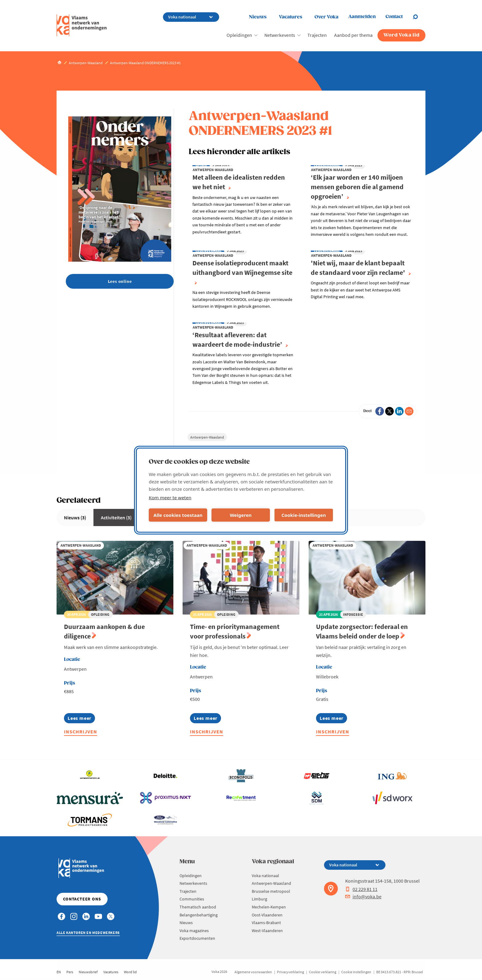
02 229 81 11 (361, 889)
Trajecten (317, 35)
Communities (192, 899)
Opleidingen (239, 35)
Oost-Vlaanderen (267, 915)
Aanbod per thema (353, 35)
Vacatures (290, 17)
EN (59, 972)
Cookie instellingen (356, 972)
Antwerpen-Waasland (207, 437)
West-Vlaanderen (267, 931)
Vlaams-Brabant (266, 923)
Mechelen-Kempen (269, 907)
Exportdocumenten (197, 938)
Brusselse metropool (271, 891)
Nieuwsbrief (88, 972)
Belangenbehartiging (199, 915)
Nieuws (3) (75, 517)
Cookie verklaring (323, 972)
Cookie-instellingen (304, 515)
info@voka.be (363, 896)
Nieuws (258, 17)
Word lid (130, 972)
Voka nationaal (265, 876)
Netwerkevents (280, 35)
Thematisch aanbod (198, 907)
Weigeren (241, 515)
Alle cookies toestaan (178, 515)
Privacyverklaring (290, 972)
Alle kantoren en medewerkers (88, 933)
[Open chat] (419, 17)
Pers (70, 972)
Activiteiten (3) (116, 517)
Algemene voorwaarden (253, 972)
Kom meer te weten (170, 497)
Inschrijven (81, 732)
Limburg (259, 899)
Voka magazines (194, 931)
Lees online (120, 281)
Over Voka (326, 17)
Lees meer (79, 719)
